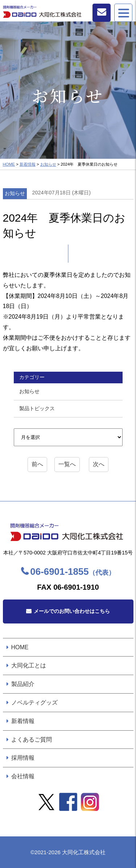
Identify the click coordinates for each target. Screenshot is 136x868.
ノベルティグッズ (34, 703)
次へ (99, 464)
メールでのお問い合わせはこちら (72, 611)
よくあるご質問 (32, 740)
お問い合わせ (102, 13)
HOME (9, 164)
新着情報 (28, 164)
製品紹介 (23, 684)
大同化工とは (29, 665)
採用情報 (23, 758)
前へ (37, 464)
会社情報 (23, 776)
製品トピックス (37, 408)
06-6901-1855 (72, 572)
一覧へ (67, 464)
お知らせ (48, 164)
